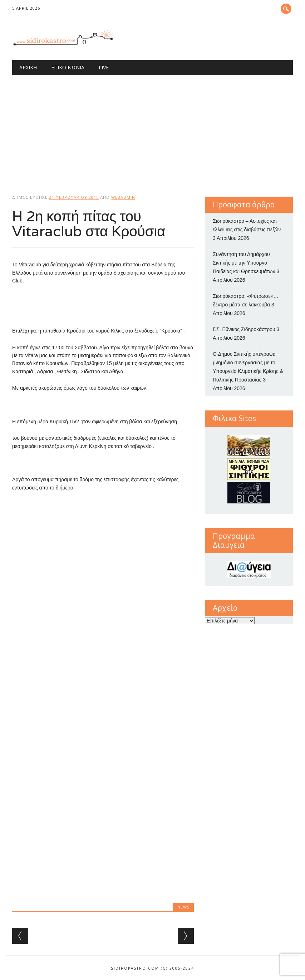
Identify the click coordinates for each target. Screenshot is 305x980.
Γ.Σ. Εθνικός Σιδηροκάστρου (244, 329)
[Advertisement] (152, 129)
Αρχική (28, 67)
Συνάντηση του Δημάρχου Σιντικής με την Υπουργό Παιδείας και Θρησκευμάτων (244, 263)
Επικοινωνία (68, 67)
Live (104, 67)
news (183, 907)
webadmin (123, 197)
